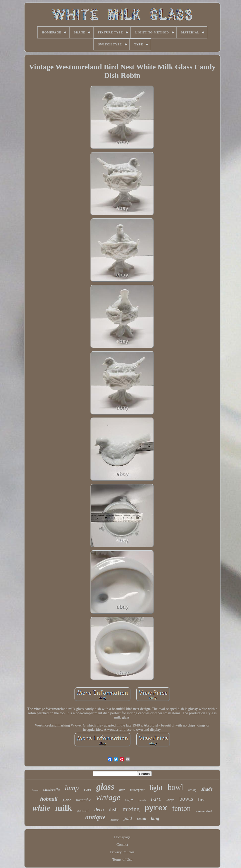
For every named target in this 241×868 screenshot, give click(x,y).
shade (207, 789)
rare (156, 798)
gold (128, 818)
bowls (186, 799)
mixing (131, 809)
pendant (83, 811)
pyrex (156, 808)
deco (99, 810)
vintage (108, 797)
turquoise (83, 800)
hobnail (49, 799)
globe (67, 800)
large (170, 800)
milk (63, 808)
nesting (114, 820)
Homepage (122, 837)
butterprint (137, 790)
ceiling (192, 790)
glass (105, 787)
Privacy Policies (122, 852)
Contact (122, 845)
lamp (72, 788)
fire (201, 799)
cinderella (51, 790)
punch (142, 800)
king (155, 818)
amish (141, 819)
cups (129, 799)
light (156, 788)
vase (87, 789)
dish (113, 809)
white (41, 808)
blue (122, 790)
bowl (175, 787)
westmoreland (204, 811)
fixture (35, 791)
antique (95, 817)
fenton (181, 808)
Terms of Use (122, 860)
